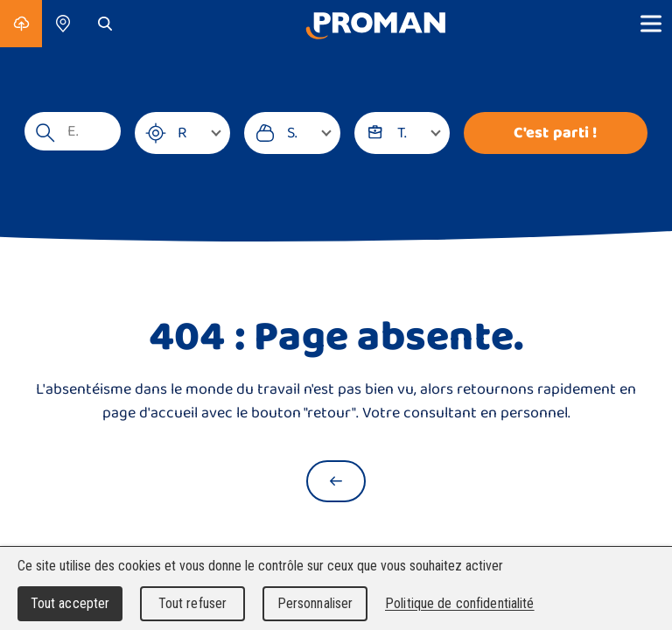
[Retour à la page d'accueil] (336, 481)
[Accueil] (375, 24)
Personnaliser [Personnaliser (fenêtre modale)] (315, 603)
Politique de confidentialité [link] (460, 603)
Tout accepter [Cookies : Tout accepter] (70, 603)
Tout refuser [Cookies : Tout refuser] (193, 603)
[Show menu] (651, 24)
